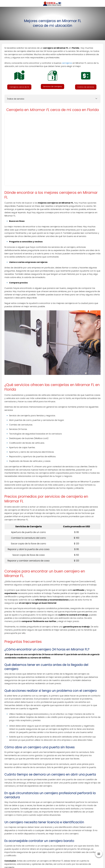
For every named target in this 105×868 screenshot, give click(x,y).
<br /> (52, 149)
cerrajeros (67, 63)
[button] (19, 87)
